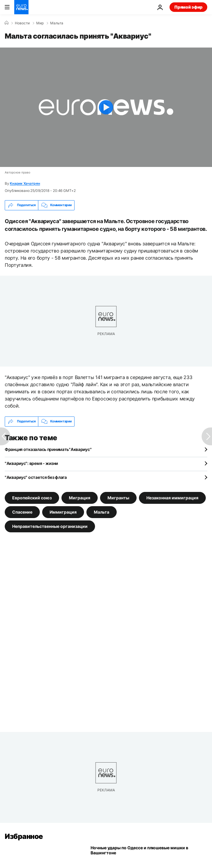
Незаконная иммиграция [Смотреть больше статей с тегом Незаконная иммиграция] (172, 497)
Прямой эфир (188, 7)
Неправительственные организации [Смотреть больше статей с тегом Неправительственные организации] (50, 526)
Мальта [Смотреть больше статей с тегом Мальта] (102, 512)
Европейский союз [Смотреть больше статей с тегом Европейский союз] (32, 497)
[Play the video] (106, 107)
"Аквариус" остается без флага (36, 477)
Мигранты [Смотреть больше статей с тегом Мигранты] (118, 497)
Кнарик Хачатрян (25, 183)
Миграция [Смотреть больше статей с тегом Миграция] (80, 497)
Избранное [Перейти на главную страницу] (24, 836)
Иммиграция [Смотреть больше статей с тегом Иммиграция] (63, 512)
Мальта (57, 23)
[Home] (7, 23)
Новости (22, 23)
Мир (40, 23)
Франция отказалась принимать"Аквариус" (48, 449)
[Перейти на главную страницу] (21, 7)
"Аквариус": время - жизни (31, 463)
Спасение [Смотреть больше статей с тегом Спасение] (22, 512)
